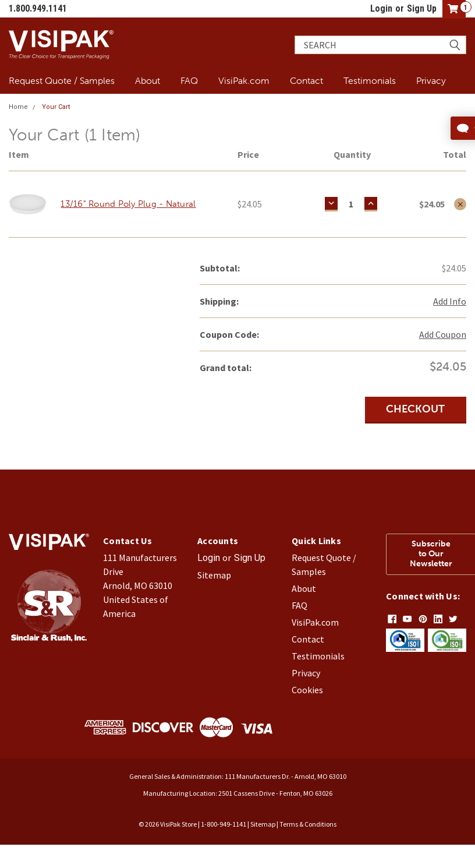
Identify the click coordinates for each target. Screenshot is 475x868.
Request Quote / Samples (62, 80)
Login (381, 8)
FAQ (189, 80)
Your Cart (56, 107)
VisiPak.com (244, 80)
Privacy (431, 80)
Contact (306, 80)
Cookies (307, 690)
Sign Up (422, 8)
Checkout (415, 409)
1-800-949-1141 (224, 824)
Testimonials (370, 80)
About (148, 80)
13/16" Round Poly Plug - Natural (128, 204)
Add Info (450, 301)
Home (18, 107)
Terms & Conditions (308, 824)
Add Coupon (443, 334)
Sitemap (214, 575)
